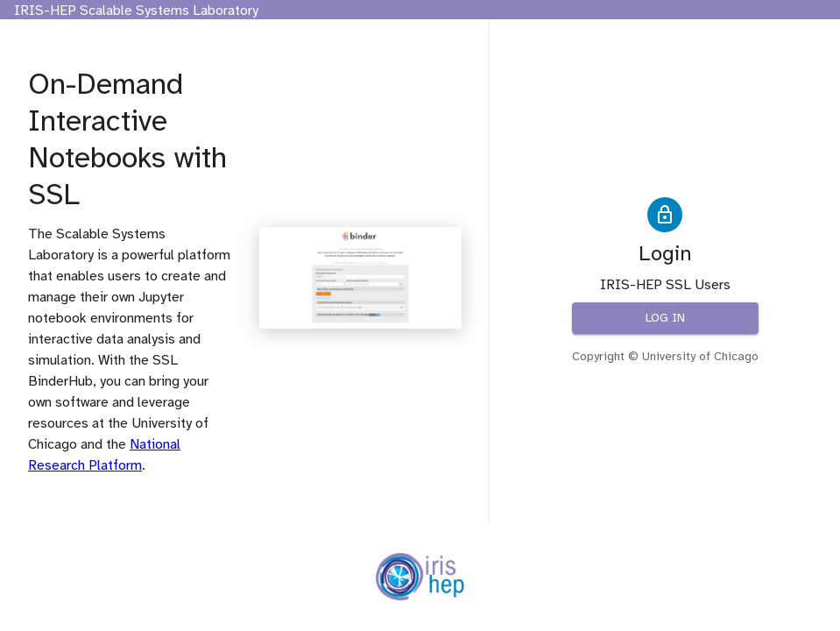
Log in (665, 319)
